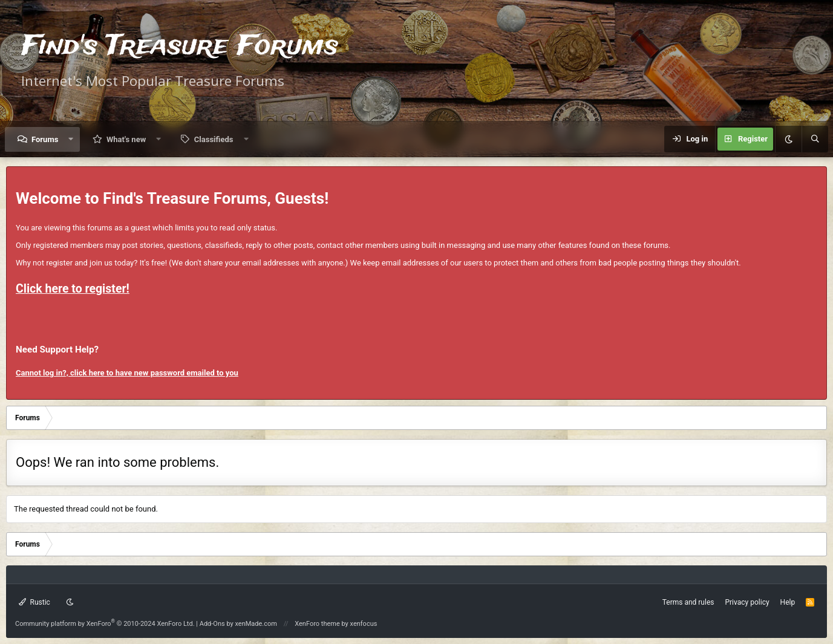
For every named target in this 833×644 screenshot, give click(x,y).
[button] (71, 139)
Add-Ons (212, 624)
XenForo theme (317, 624)
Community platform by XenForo (105, 624)
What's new (126, 139)
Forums (45, 139)
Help (788, 602)
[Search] (815, 139)
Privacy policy (747, 602)
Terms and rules (688, 602)
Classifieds (214, 139)
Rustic (34, 602)
